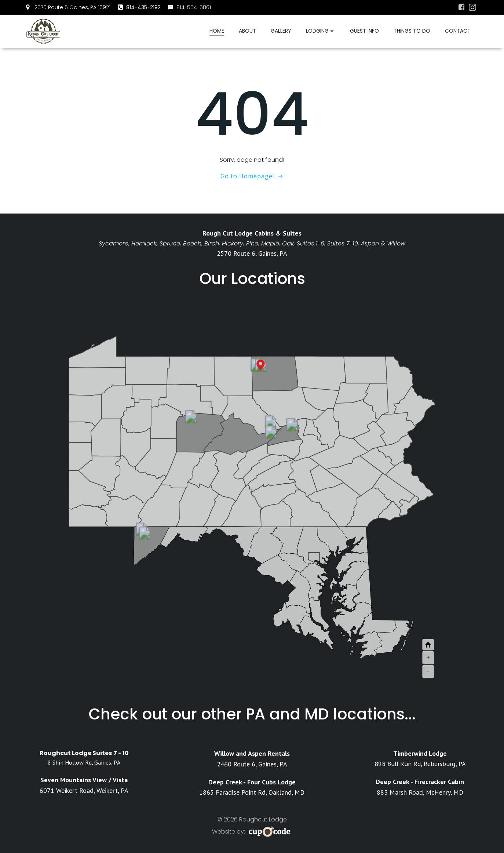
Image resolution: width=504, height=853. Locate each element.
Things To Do (412, 31)
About (247, 31)
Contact (458, 31)
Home (217, 31)
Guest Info (364, 31)
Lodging (321, 31)
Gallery (281, 31)
